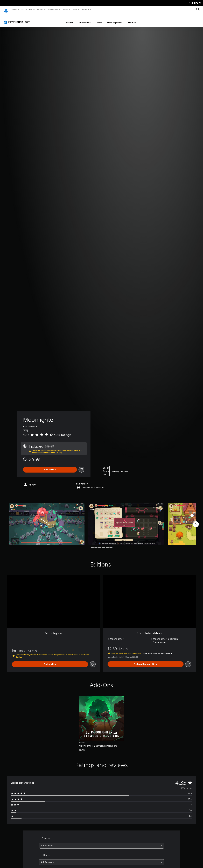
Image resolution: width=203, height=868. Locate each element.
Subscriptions (115, 19)
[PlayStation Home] (6, 10)
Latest (69, 19)
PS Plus (40, 9)
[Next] (196, 521)
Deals (99, 19)
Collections (84, 19)
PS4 (31, 9)
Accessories (53, 9)
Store (75, 9)
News (66, 9)
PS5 (23, 9)
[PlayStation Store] (18, 19)
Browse (132, 19)
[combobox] (102, 842)
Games (14, 9)
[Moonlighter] (47, 521)
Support (85, 9)
